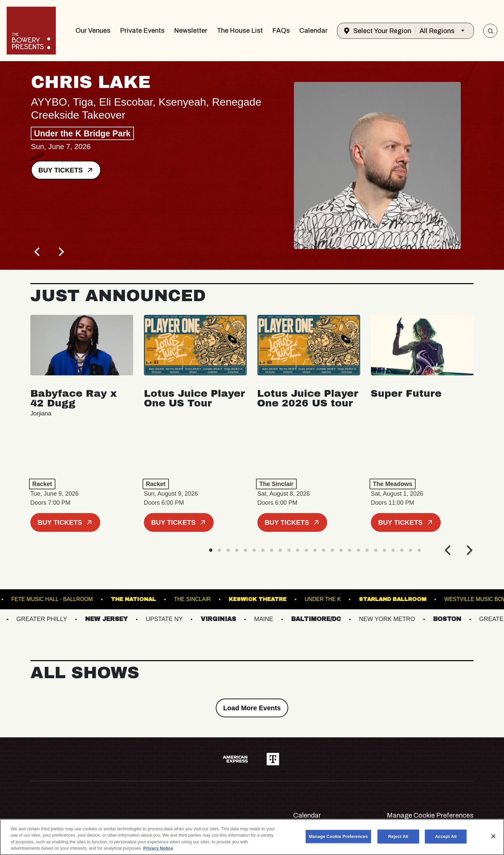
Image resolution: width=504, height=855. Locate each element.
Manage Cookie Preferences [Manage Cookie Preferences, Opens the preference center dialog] (339, 836)
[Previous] (38, 252)
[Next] (60, 252)
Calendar (313, 30)
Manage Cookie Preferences (430, 815)
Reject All (398, 836)
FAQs (281, 30)
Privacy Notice (158, 848)
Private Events (142, 30)
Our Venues (93, 30)
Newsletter (191, 30)
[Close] (493, 836)
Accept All (446, 836)
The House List (240, 30)
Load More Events (252, 708)
